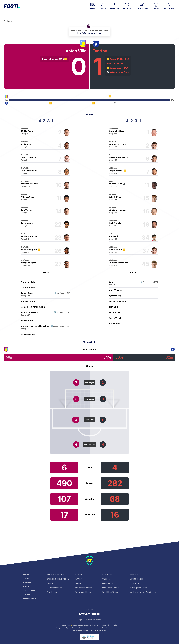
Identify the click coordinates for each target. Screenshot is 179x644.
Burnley (78, 579)
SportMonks (73, 628)
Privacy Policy (112, 625)
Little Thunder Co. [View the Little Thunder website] (80, 625)
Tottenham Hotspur (84, 592)
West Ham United (110, 592)
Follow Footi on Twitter (89, 620)
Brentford (134, 574)
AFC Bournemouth (55, 574)
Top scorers (142, 6)
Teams (103, 6)
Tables (156, 6)
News (92, 6)
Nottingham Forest (139, 588)
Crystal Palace (137, 579)
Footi (11, 6)
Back (10, 21)
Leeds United (108, 583)
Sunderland (52, 592)
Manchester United (83, 588)
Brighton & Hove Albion (58, 579)
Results (127, 6)
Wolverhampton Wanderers (143, 592)
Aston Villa (107, 574)
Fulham (78, 583)
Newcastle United (110, 588)
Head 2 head (169, 6)
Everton (50, 583)
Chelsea (106, 579)
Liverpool (134, 583)
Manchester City (54, 588)
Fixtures (114, 6)
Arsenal (78, 574)
